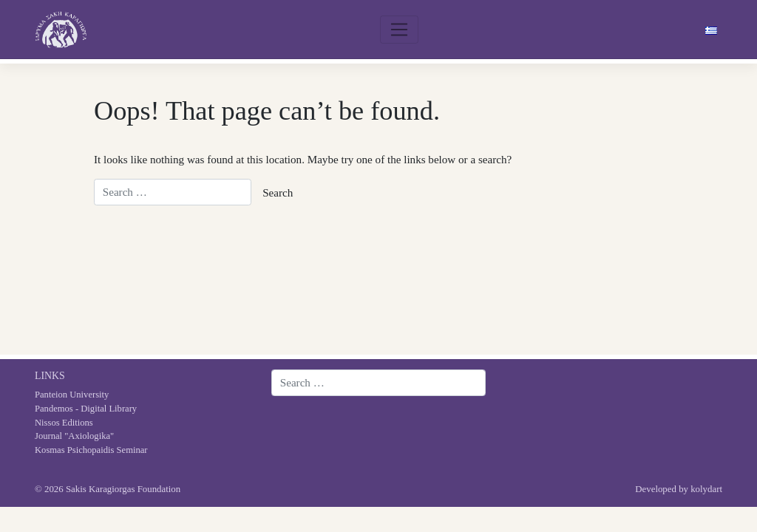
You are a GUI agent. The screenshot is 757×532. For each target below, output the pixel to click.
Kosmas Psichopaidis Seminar (91, 450)
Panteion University (72, 395)
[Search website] (378, 382)
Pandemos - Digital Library (86, 409)
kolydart (706, 489)
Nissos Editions (64, 423)
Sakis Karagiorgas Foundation (123, 489)
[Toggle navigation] (399, 30)
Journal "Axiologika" (74, 436)
